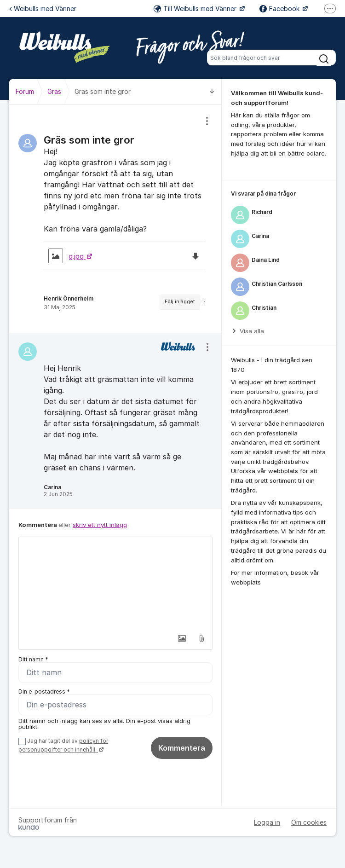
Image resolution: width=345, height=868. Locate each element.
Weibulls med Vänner (43, 9)
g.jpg (67, 256)
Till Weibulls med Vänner (196, 9)
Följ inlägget (180, 302)
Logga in (267, 822)
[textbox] (115, 583)
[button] (182, 638)
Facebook (280, 9)
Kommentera (182, 748)
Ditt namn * (33, 659)
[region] (115, 219)
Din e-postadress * (44, 692)
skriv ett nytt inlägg (100, 525)
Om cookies (309, 822)
